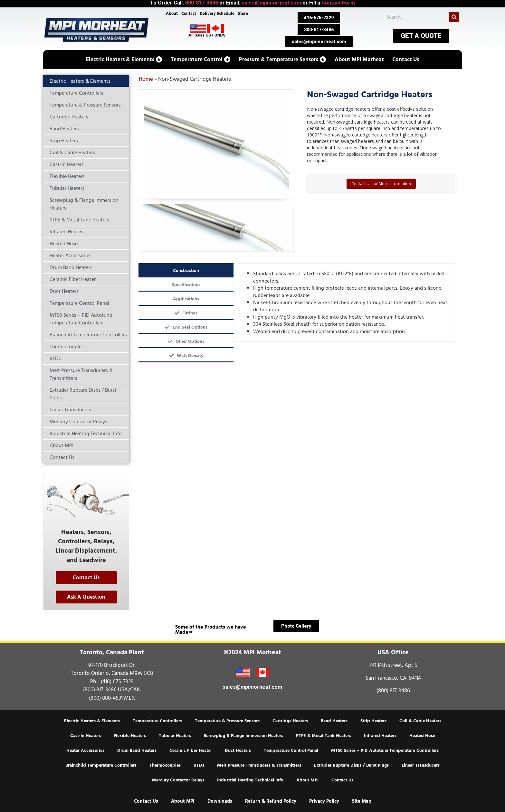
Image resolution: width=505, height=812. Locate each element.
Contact (188, 14)
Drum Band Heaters (137, 751)
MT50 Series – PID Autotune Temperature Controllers (385, 751)
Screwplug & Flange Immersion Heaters (243, 736)
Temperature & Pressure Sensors (227, 721)
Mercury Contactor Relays (178, 780)
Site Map (362, 801)
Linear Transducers (421, 765)
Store (244, 14)
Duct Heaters (238, 751)
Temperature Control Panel (291, 751)
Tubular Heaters (175, 736)
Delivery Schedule (217, 14)
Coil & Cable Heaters (420, 721)
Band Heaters (334, 721)
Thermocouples (165, 765)
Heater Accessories (85, 751)
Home (146, 79)
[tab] (186, 270)
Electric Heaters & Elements (92, 721)
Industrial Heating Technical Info (250, 780)
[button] (124, 60)
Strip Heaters (373, 721)
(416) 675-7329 (117, 682)
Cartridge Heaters (290, 721)
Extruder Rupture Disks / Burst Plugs (351, 765)
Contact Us (342, 780)
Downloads (220, 801)
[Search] (454, 17)
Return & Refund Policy (271, 801)
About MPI (307, 780)
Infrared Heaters (380, 736)
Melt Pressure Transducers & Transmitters (259, 765)
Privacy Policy (324, 801)
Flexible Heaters (130, 736)
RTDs (199, 765)
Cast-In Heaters (86, 736)
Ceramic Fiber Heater (191, 751)
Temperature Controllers (157, 721)
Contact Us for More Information (381, 184)
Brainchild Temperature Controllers (101, 765)
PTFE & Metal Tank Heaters (324, 736)
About (171, 14)
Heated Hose (422, 736)
